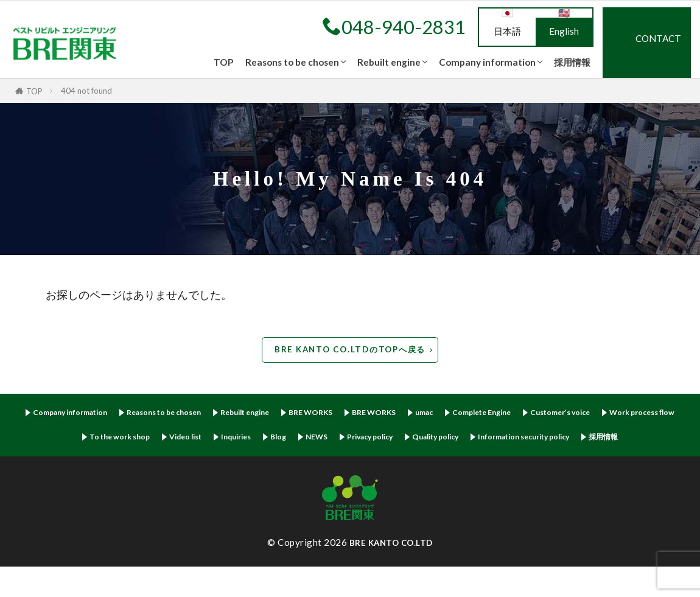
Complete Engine (549, 414)
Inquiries (359, 440)
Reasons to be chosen (292, 62)
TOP (223, 62)
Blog (406, 440)
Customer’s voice (639, 414)
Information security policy (327, 466)
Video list (302, 440)
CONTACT (658, 38)
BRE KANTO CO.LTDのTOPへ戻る (350, 349)
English (564, 31)
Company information (487, 62)
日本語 (507, 31)
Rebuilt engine (389, 62)
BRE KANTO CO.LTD (391, 573)
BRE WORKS (358, 414)
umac (483, 414)
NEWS (447, 440)
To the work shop (226, 440)
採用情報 (572, 62)
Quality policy (585, 440)
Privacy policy (508, 440)
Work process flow (133, 440)
